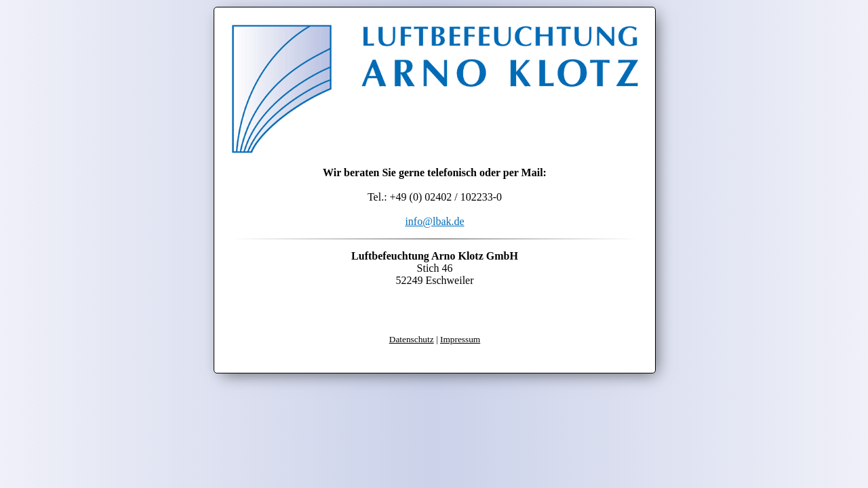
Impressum (460, 339)
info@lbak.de (434, 221)
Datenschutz (412, 339)
